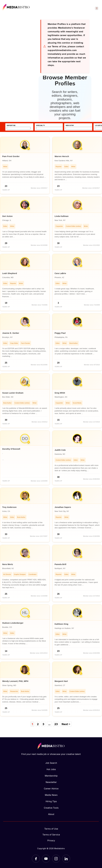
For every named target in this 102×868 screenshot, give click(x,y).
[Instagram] (56, 859)
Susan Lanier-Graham (13, 393)
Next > (66, 724)
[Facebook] (36, 859)
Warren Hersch (62, 156)
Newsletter (51, 782)
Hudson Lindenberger (13, 623)
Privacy (51, 840)
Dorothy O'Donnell (11, 449)
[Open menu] (97, 8)
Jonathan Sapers (63, 507)
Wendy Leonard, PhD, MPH (15, 681)
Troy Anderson (9, 507)
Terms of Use (51, 829)
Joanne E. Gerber (11, 333)
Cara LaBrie (60, 273)
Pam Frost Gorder (11, 156)
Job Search (51, 763)
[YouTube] (46, 859)
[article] (25, 165)
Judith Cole (60, 450)
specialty (40, 125)
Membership (51, 776)
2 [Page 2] (38, 724)
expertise (11, 125)
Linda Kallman (62, 216)
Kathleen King (61, 624)
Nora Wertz (8, 564)
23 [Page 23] (56, 724)
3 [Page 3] (43, 724)
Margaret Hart (61, 681)
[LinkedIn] (66, 859)
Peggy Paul (60, 333)
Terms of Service (51, 835)
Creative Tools (51, 808)
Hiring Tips (51, 801)
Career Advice (51, 789)
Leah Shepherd (10, 273)
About (51, 814)
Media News (51, 795)
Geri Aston (7, 216)
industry (70, 125)
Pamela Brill (60, 564)
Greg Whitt (60, 393)
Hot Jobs (51, 769)
